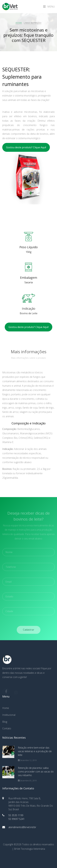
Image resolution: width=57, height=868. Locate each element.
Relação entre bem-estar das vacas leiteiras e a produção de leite (35, 751)
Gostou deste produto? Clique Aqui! (26, 147)
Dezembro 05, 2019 (27, 781)
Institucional (9, 715)
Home (19, 23)
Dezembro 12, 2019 (27, 760)
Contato (7, 728)
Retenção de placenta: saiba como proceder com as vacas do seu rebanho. (36, 772)
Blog (5, 722)
